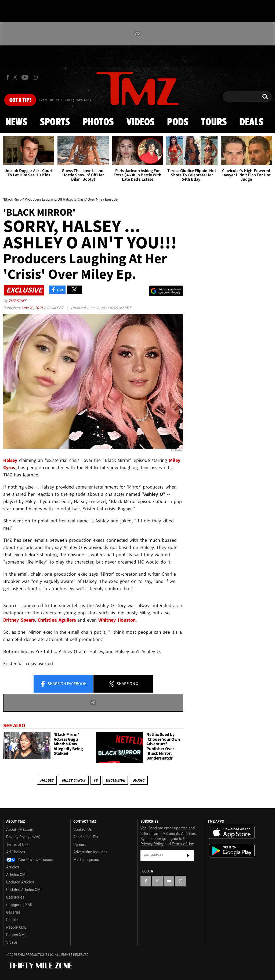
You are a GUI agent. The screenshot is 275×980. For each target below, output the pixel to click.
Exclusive (115, 780)
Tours (214, 122)
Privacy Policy (152, 844)
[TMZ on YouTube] (169, 881)
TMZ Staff (17, 301)
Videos (140, 122)
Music (139, 780)
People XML (16, 927)
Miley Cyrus (73, 780)
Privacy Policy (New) (23, 837)
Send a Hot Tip (86, 837)
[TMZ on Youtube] (25, 77)
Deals (251, 122)
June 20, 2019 (32, 308)
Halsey (47, 780)
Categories (15, 897)
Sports (55, 122)
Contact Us (83, 829)
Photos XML (16, 935)
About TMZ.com (20, 829)
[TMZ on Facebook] (8, 77)
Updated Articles (20, 882)
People (12, 920)
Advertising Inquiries (90, 852)
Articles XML (17, 875)
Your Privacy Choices (30, 860)
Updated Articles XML (24, 890)
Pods (178, 122)
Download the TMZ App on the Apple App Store (232, 832)
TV (95, 780)
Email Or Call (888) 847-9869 (65, 101)
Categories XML (19, 905)
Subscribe (188, 855)
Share (63, 684)
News (16, 122)
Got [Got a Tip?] (20, 100)
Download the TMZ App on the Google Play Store (232, 851)
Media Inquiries (86, 860)
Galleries (13, 912)
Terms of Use (17, 844)
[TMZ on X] (16, 77)
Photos (98, 122)
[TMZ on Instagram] (35, 77)
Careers (80, 844)
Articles (13, 867)
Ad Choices (16, 852)
